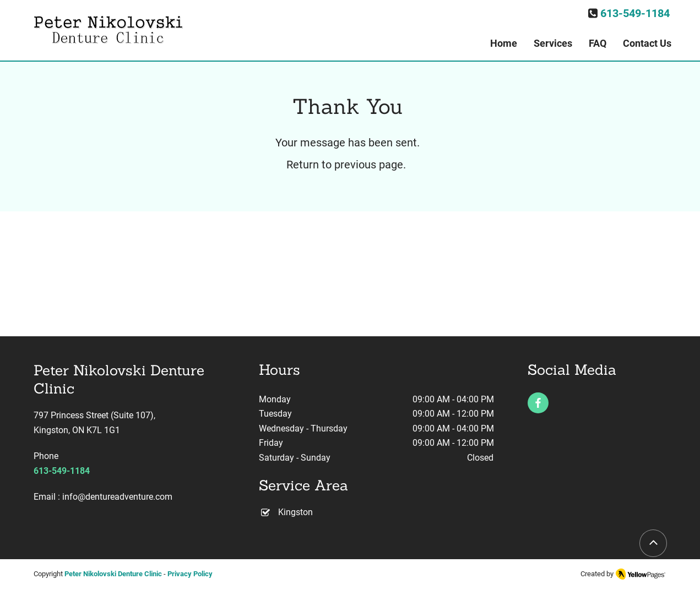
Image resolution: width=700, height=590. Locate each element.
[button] (553, 43)
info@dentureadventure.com (117, 497)
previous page (369, 165)
